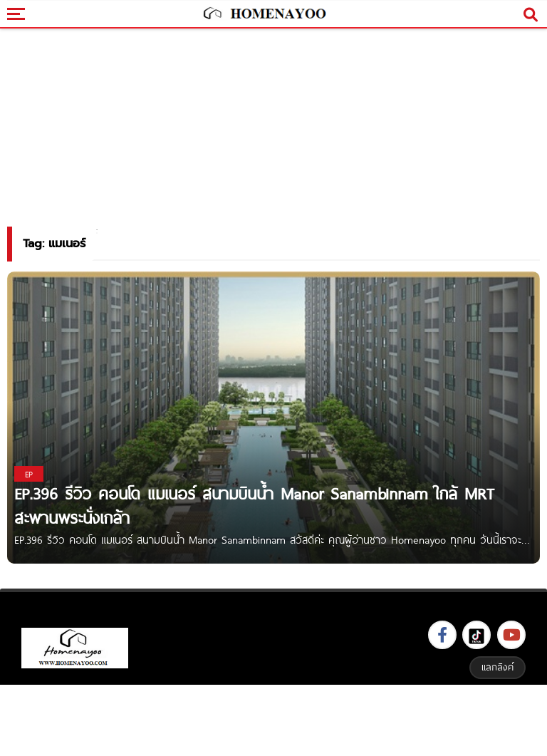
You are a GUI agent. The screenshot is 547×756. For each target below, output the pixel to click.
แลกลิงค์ (497, 667)
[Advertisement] (273, 719)
